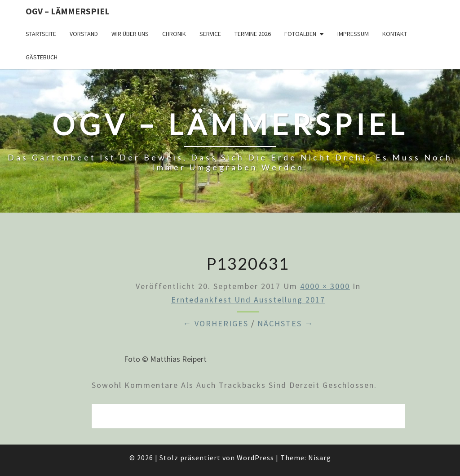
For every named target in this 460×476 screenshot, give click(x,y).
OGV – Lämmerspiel (68, 11)
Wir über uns (130, 34)
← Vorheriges (216, 323)
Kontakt (395, 34)
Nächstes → (285, 323)
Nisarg (320, 458)
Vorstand (84, 34)
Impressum (353, 34)
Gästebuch (42, 57)
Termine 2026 (253, 34)
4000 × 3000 (325, 286)
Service (210, 34)
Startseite (41, 34)
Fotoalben (300, 34)
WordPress (255, 458)
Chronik (174, 34)
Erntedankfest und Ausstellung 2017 (248, 300)
